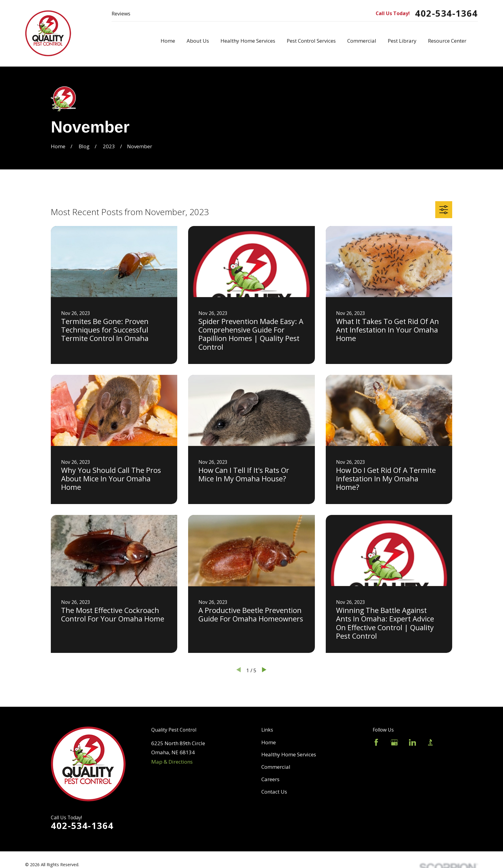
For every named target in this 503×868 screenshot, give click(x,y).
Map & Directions (172, 762)
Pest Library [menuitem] (402, 41)
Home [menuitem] (168, 41)
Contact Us (274, 792)
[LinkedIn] (413, 742)
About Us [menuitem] (198, 41)
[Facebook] (376, 742)
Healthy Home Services (289, 754)
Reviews (121, 13)
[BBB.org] (430, 742)
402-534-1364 (446, 13)
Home (269, 742)
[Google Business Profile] (394, 742)
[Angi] (449, 742)
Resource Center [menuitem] (447, 41)
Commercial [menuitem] (362, 41)
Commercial (276, 767)
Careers (270, 779)
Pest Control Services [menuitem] (311, 41)
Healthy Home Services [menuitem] (248, 41)
